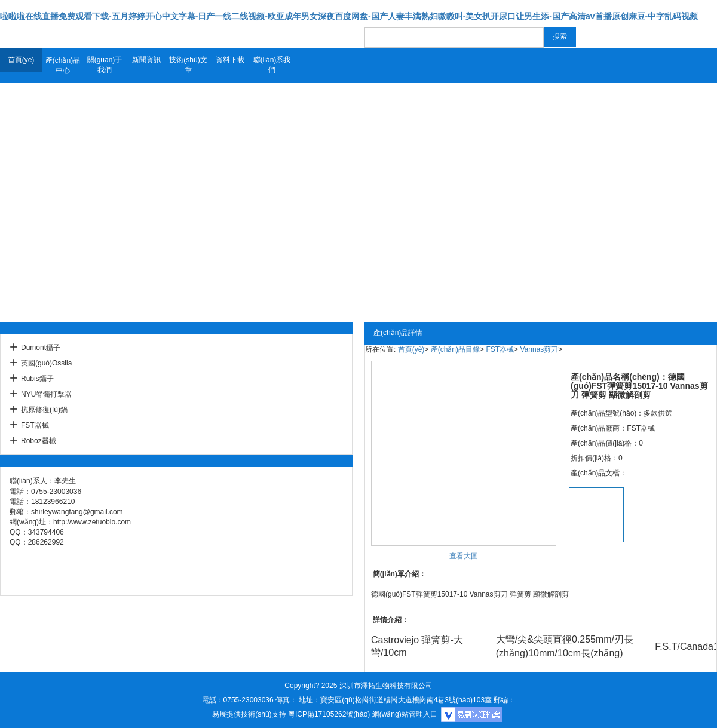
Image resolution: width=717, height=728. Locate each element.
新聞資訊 (146, 60)
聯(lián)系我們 (272, 65)
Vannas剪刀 (539, 349)
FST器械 (35, 425)
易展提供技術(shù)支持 (249, 714)
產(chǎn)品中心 (63, 65)
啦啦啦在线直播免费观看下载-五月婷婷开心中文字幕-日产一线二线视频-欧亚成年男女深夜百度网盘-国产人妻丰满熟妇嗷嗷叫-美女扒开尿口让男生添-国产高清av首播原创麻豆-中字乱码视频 (349, 16)
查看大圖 (464, 556)
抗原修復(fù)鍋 (44, 410)
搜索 (560, 36)
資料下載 (230, 60)
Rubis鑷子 (37, 379)
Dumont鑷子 (41, 348)
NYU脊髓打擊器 (46, 394)
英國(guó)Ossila (46, 363)
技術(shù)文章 (188, 65)
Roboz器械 (39, 441)
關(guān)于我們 (105, 65)
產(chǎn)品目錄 (455, 349)
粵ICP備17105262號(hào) (329, 714)
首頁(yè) (21, 60)
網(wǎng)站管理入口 (405, 714)
